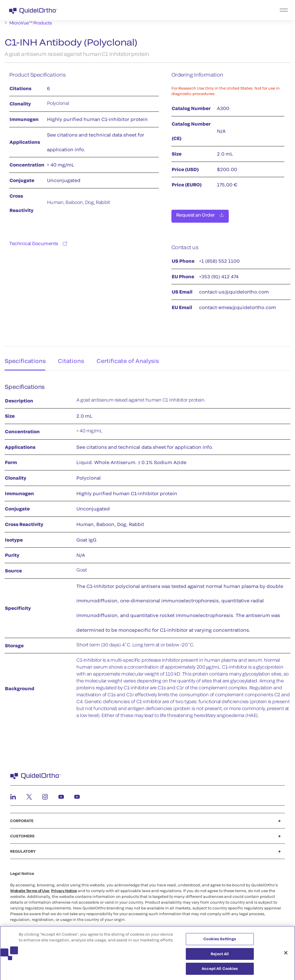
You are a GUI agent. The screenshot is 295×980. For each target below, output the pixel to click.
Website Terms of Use (30, 889)
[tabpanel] (147, 552)
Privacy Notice (64, 889)
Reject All (220, 956)
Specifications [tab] (23, 357)
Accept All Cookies (220, 971)
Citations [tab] (72, 357)
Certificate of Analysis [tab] (130, 357)
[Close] (286, 956)
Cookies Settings (220, 942)
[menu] (183, 10)
